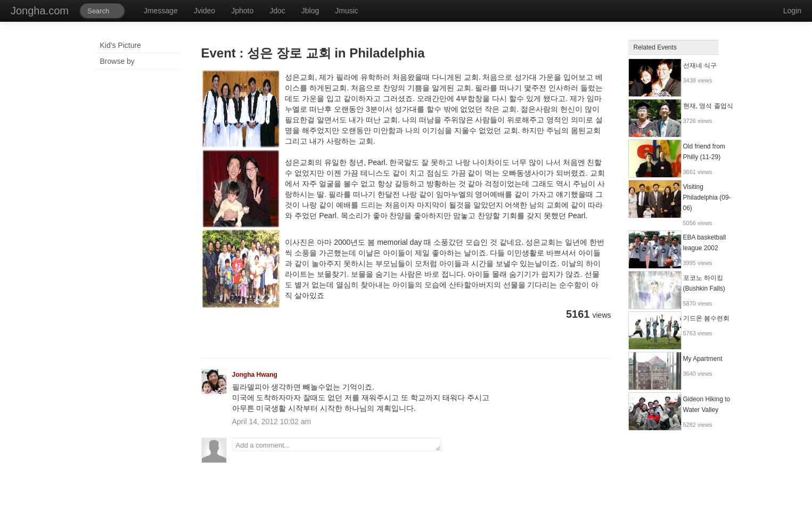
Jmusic (347, 11)
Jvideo (204, 11)
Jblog (310, 11)
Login (792, 11)
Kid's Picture (121, 45)
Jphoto (242, 11)
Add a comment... (337, 444)
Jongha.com (40, 11)
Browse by (117, 61)
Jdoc (277, 11)
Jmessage (161, 11)
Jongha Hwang (255, 375)
